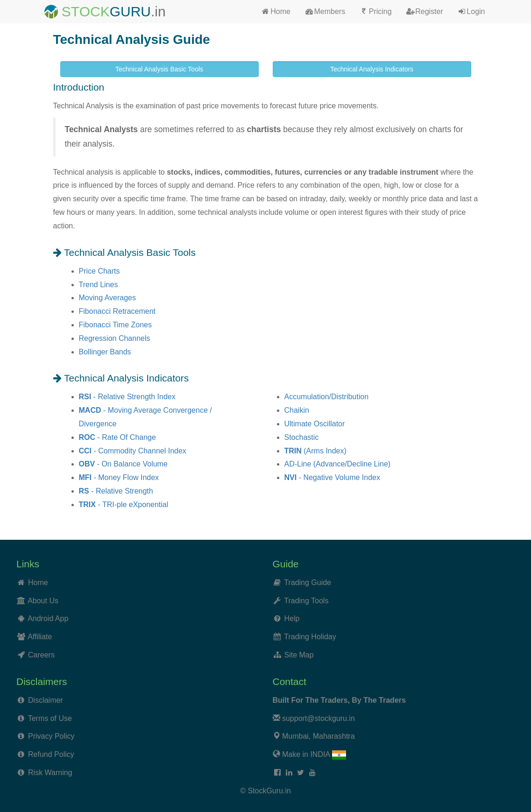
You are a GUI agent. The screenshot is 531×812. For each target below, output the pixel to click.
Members (325, 11)
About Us (43, 601)
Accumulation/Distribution (327, 397)
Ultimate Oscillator (315, 424)
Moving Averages (107, 298)
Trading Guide (308, 583)
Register (425, 11)
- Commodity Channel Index (133, 451)
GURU (130, 11)
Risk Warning (50, 773)
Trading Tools (306, 601)
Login (471, 11)
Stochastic (302, 437)
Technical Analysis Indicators (372, 69)
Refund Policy (51, 754)
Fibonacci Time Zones (116, 325)
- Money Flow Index (119, 477)
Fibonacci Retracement (117, 311)
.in (158, 11)
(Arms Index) (315, 451)
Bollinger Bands (105, 352)
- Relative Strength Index (127, 397)
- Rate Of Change (117, 437)
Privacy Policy (51, 736)
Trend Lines (99, 285)
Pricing (375, 11)
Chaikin (297, 410)
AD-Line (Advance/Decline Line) (338, 464)
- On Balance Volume (123, 464)
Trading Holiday (310, 637)
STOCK (86, 11)
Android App (48, 618)
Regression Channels (115, 338)
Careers (41, 655)
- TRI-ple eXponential (124, 505)
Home (276, 11)
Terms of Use (50, 718)
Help (292, 618)
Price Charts (99, 271)
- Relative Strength (116, 491)
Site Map (299, 655)
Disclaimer (46, 700)
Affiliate (40, 637)
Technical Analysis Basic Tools (159, 69)
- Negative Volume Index (332, 477)
